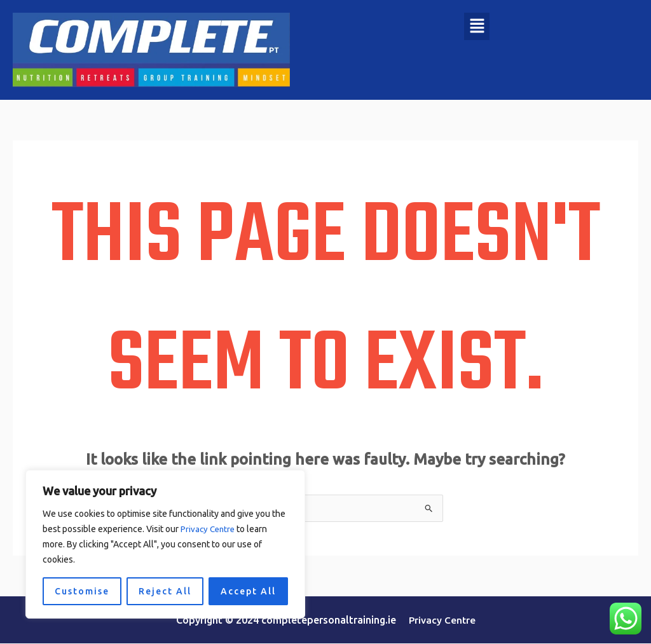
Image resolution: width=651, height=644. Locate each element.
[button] (477, 26)
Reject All (165, 591)
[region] (165, 544)
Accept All (248, 591)
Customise (82, 591)
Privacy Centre (209, 529)
